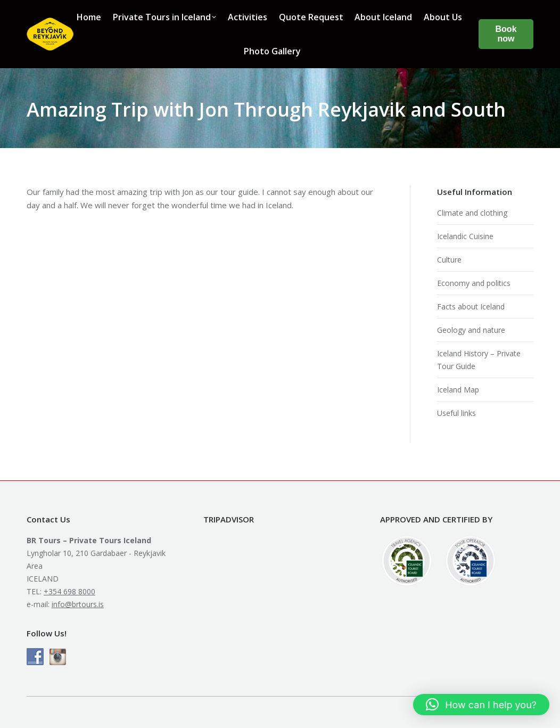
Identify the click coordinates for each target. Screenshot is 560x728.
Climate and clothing (472, 213)
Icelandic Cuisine (465, 236)
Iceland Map (458, 390)
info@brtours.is (78, 604)
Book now (506, 34)
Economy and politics (474, 283)
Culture (449, 260)
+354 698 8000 (69, 591)
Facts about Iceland (471, 306)
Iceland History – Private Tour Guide (479, 360)
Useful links (456, 413)
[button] (481, 705)
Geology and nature (471, 330)
